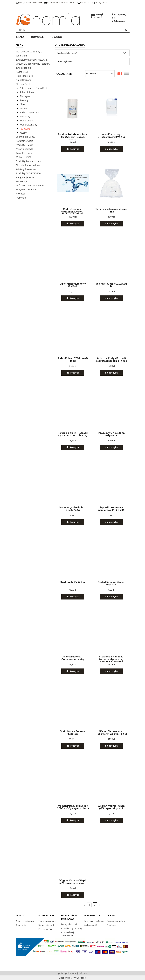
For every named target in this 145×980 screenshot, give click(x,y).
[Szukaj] (126, 30)
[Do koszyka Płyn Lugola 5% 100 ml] (73, 597)
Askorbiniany (27, 92)
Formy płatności (69, 924)
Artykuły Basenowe (26, 169)
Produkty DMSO (24, 145)
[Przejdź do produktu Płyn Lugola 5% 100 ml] (73, 556)
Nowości (20, 194)
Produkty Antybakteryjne (29, 161)
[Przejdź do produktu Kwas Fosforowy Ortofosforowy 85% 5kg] (111, 108)
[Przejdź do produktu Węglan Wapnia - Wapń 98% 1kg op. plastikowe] (73, 854)
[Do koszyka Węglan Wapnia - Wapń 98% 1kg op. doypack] (111, 821)
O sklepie (111, 925)
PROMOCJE (22, 181)
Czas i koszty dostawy (72, 928)
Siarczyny (25, 96)
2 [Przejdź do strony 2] (95, 905)
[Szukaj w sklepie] (70, 30)
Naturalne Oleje (24, 141)
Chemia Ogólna (24, 84)
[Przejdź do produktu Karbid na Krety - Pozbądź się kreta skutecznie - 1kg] (73, 407)
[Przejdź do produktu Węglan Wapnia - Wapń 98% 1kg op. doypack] (111, 780)
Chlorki (24, 104)
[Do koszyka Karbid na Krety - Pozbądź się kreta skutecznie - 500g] (111, 373)
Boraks (23, 108)
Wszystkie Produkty (26, 190)
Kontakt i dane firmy (117, 921)
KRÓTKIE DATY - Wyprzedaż (31, 185)
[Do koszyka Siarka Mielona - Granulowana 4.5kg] (73, 671)
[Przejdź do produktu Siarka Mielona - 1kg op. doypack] (111, 556)
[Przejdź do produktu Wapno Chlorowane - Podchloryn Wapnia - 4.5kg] (111, 705)
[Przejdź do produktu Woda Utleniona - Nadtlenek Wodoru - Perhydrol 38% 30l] (73, 183)
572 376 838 (84, 3)
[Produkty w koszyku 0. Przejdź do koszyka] (97, 14)
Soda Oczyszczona (30, 112)
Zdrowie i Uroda (24, 149)
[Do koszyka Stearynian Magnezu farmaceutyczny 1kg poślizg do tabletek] (111, 671)
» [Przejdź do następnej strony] (100, 905)
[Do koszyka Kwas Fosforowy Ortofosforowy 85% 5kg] (111, 149)
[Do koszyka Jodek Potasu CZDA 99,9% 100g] (73, 373)
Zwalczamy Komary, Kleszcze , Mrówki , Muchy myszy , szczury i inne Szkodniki (33, 64)
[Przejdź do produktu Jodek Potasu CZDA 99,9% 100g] (73, 332)
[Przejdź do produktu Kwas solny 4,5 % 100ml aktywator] (111, 407)
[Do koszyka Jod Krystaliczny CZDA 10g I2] (111, 298)
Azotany (24, 100)
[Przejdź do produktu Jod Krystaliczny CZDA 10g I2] (111, 257)
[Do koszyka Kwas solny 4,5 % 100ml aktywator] (111, 447)
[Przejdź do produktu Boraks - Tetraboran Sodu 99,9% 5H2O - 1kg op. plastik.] (73, 108)
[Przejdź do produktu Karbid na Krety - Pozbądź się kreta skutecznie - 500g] (111, 332)
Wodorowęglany (28, 125)
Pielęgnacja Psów (25, 177)
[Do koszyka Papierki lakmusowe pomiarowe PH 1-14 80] (111, 522)
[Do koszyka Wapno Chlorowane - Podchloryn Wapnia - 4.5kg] (111, 746)
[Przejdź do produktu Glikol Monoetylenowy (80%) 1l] (73, 257)
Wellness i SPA (24, 157)
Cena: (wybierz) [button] (64, 61)
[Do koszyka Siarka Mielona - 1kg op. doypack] (111, 597)
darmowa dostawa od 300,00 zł (60, 3)
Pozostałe (25, 129)
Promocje (21, 198)
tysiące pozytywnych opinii (30, 3)
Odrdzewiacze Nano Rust (33, 88)
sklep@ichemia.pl (102, 3)
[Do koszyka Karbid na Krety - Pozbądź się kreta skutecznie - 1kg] (73, 447)
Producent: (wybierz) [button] (67, 53)
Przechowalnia (45, 929)
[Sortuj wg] (100, 74)
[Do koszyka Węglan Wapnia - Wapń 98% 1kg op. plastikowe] (73, 895)
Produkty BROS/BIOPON (29, 173)
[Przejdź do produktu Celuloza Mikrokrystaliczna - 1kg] (111, 183)
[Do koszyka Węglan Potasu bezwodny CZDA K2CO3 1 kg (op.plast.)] (73, 821)
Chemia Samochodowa (28, 165)
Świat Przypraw (24, 153)
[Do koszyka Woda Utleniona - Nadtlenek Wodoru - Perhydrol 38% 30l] (73, 224)
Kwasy (23, 133)
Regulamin (21, 925)
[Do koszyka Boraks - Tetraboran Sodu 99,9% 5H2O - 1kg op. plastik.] (73, 149)
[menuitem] (22, 37)
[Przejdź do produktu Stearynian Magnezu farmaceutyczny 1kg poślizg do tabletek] (111, 630)
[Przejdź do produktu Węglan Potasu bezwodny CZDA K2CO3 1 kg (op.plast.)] (73, 780)
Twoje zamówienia (47, 921)
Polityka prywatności (94, 921)
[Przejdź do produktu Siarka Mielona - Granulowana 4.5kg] (73, 630)
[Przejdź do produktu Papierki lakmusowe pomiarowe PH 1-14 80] (111, 481)
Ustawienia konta (47, 925)
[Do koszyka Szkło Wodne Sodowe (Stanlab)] (73, 746)
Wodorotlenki (27, 121)
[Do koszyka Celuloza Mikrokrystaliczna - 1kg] (111, 224)
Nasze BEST (22, 72)
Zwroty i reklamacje (25, 921)
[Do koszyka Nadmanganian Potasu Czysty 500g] (73, 522)
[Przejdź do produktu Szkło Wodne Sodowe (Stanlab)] (73, 705)
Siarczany (25, 116)
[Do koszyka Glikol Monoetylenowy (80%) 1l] (73, 298)
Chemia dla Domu (25, 137)
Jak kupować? (90, 925)
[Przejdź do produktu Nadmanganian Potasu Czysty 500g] (73, 481)
